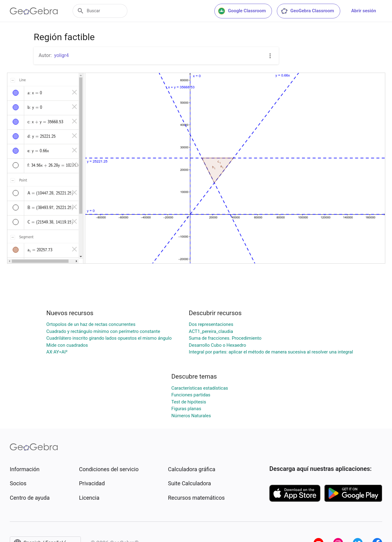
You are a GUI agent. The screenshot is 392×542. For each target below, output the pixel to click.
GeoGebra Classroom (307, 11)
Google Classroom (242, 11)
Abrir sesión (364, 11)
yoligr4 (62, 55)
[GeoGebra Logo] (34, 11)
